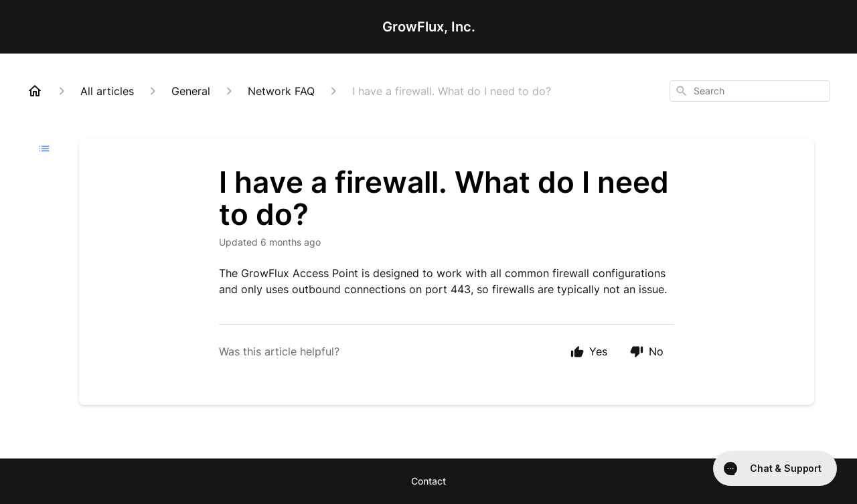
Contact (428, 481)
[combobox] (750, 91)
